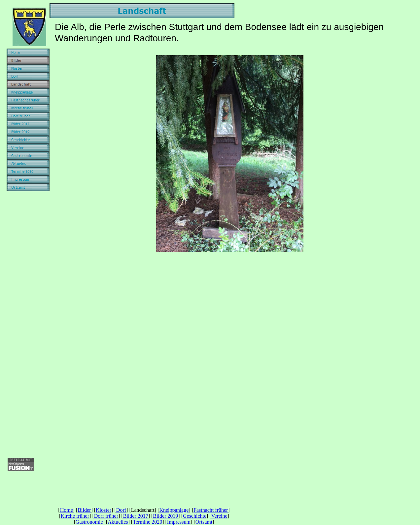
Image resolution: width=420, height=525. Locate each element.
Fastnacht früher (211, 510)
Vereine (219, 516)
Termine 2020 (147, 522)
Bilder (84, 510)
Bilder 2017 (136, 516)
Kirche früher (75, 516)
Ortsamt (204, 522)
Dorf (121, 510)
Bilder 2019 (165, 516)
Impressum (179, 522)
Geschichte (195, 516)
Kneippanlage (174, 510)
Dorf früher (106, 516)
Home (67, 510)
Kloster (104, 510)
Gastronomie (89, 522)
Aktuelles (118, 522)
